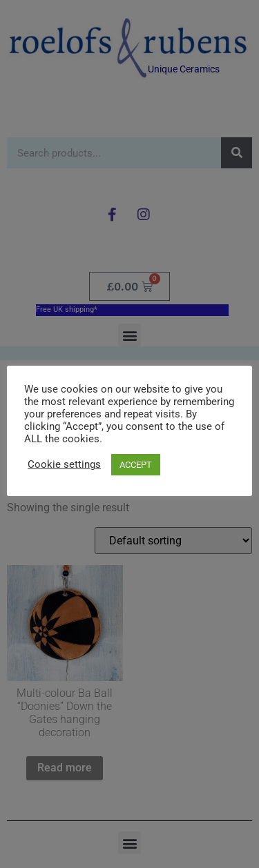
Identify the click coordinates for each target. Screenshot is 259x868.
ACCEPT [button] (136, 465)
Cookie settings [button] (64, 464)
